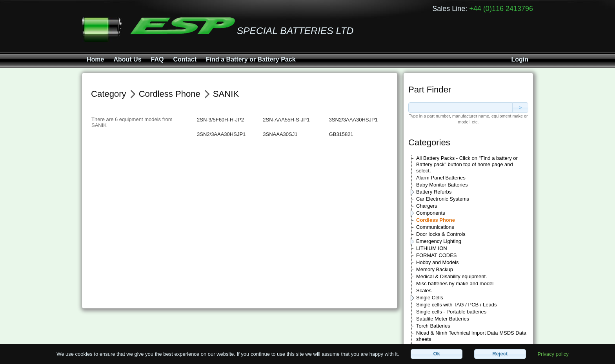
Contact (185, 59)
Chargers (427, 206)
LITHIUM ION (432, 248)
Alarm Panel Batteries (441, 178)
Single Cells (430, 298)
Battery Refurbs (434, 192)
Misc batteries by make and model (455, 283)
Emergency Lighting (439, 241)
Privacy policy (553, 354)
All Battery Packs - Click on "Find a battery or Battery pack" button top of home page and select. (467, 164)
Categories (429, 142)
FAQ (157, 59)
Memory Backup (435, 269)
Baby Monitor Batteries (442, 185)
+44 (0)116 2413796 (501, 9)
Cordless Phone (436, 220)
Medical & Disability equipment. (452, 276)
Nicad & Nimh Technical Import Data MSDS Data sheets (471, 336)
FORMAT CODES (437, 255)
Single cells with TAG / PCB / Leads (456, 305)
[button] (437, 354)
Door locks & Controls (441, 234)
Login (520, 59)
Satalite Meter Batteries (443, 319)
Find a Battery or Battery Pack (251, 59)
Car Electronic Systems (443, 199)
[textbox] (460, 108)
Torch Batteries (433, 326)
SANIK (226, 94)
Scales (424, 291)
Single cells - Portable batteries (451, 312)
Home (95, 59)
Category (109, 94)
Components (431, 213)
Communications (435, 227)
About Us (127, 59)
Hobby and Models (437, 262)
